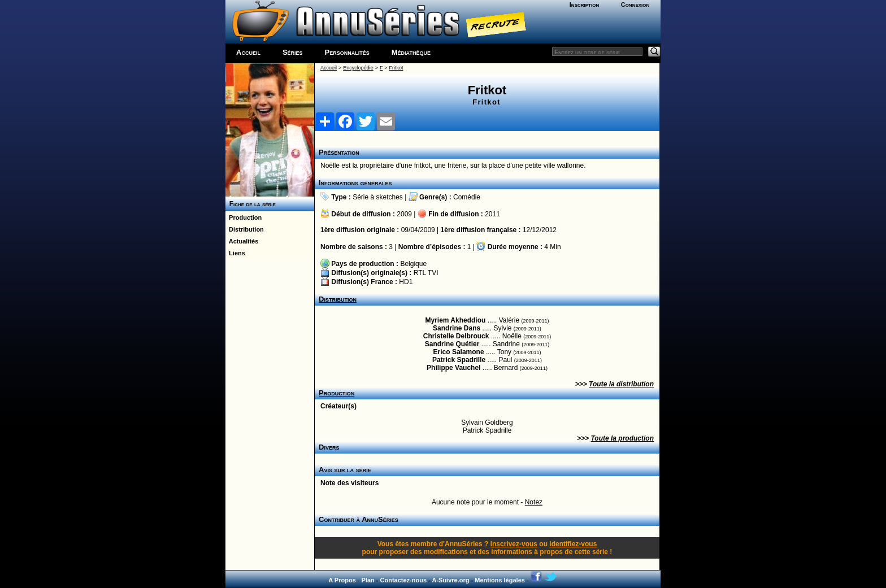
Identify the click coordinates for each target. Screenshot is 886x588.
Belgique (413, 264)
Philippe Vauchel (453, 368)
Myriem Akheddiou (455, 320)
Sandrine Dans (457, 328)
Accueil (248, 52)
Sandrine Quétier (452, 344)
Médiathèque (411, 52)
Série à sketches (378, 197)
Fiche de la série (251, 204)
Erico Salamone (459, 352)
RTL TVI (426, 273)
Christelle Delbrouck (456, 336)
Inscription (584, 5)
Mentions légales (500, 580)
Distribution (245, 229)
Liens (235, 253)
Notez (534, 502)
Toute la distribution (621, 384)
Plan (368, 580)
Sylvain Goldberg (487, 423)
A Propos (342, 580)
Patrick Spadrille (459, 360)
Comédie (467, 197)
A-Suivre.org (450, 580)
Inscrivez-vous (514, 544)
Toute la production (622, 438)
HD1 (406, 282)
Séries (293, 52)
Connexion (635, 5)
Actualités (242, 241)
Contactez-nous (404, 580)
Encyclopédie (358, 68)
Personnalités (347, 52)
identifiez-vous (573, 544)
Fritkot (396, 68)
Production (244, 217)
